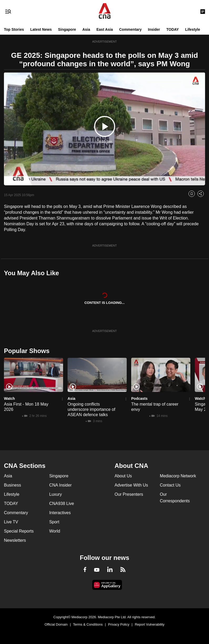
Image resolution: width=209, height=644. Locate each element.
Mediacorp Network (178, 476)
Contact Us (170, 485)
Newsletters (15, 540)
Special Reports (19, 531)
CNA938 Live (62, 504)
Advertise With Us (131, 485)
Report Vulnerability (150, 624)
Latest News (41, 29)
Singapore (67, 29)
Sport (54, 522)
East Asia (105, 29)
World (55, 531)
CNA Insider (60, 485)
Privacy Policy (119, 624)
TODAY (173, 29)
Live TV (11, 522)
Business (12, 485)
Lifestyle (193, 29)
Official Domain (56, 624)
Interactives (60, 513)
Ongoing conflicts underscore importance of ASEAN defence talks (91, 409)
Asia (86, 29)
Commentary (130, 29)
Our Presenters (129, 494)
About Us (123, 476)
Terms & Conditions (88, 624)
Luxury (55, 494)
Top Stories (14, 29)
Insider (154, 29)
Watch (9, 398)
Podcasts (139, 398)
